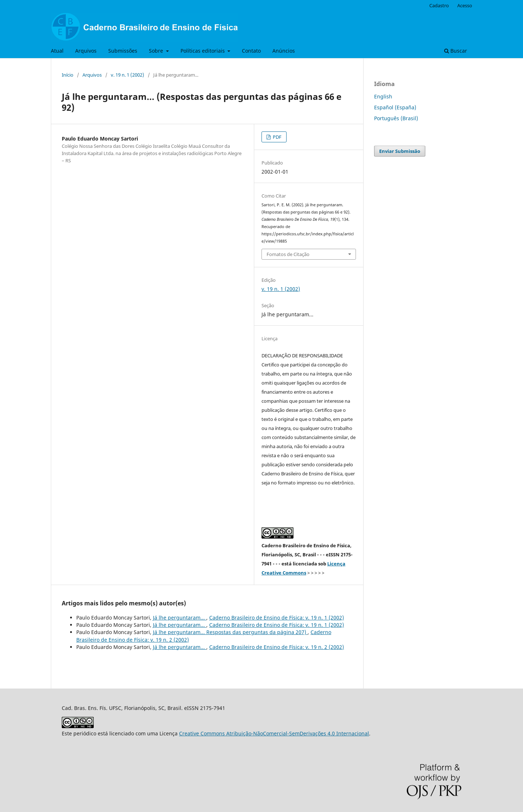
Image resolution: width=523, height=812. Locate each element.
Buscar (456, 51)
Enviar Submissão (400, 151)
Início (68, 75)
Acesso (465, 5)
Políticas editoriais (203, 51)
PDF (277, 137)
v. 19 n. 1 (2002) (127, 75)
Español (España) (395, 107)
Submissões (123, 51)
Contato (251, 51)
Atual (57, 51)
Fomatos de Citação (288, 254)
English (383, 96)
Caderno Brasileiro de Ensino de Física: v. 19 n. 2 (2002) (277, 647)
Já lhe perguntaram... (180, 618)
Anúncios (284, 51)
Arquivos (86, 51)
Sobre (157, 51)
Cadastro (439, 5)
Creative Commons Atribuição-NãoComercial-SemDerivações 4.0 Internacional (274, 733)
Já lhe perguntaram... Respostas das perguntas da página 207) (230, 632)
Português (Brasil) (396, 118)
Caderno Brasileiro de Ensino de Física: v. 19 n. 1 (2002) (277, 618)
